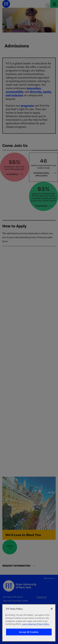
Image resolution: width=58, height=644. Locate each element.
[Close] (52, 609)
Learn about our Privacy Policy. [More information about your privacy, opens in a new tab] (36, 624)
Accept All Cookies (29, 632)
